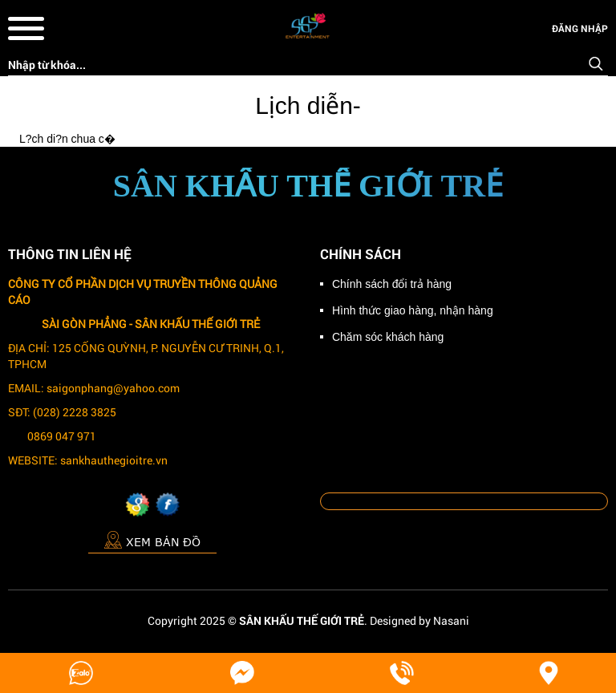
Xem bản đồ (152, 539)
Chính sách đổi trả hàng (392, 284)
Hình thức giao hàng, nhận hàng (413, 310)
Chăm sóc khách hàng (388, 337)
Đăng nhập (580, 28)
